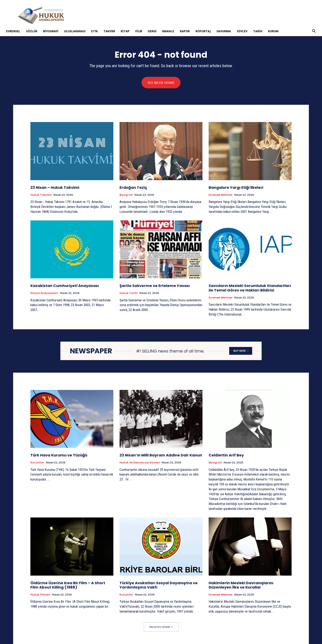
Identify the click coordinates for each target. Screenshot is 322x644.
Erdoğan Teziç (133, 187)
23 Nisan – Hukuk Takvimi (55, 187)
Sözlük (32, 31)
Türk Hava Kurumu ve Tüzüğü (59, 455)
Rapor (185, 31)
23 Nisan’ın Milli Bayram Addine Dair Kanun (161, 455)
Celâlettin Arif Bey (226, 455)
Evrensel (13, 31)
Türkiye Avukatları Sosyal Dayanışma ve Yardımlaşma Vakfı (159, 585)
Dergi (152, 31)
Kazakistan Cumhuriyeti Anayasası (65, 286)
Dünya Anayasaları (44, 293)
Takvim (109, 31)
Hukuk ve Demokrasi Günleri (140, 463)
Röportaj (203, 31)
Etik (94, 31)
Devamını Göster (161, 627)
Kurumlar (37, 463)
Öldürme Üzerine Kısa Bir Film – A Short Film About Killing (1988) (68, 585)
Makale (168, 31)
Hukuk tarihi (129, 293)
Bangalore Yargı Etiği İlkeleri (236, 187)
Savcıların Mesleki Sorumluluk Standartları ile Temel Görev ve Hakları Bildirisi (250, 288)
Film (139, 31)
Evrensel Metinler (221, 195)
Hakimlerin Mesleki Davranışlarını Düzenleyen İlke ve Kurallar (241, 585)
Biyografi (51, 31)
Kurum (273, 31)
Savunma (224, 31)
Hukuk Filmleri (40, 595)
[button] (314, 32)
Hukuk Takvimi (41, 195)
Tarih (258, 31)
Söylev (242, 31)
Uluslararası (75, 31)
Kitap (125, 31)
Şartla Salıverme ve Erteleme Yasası (155, 286)
